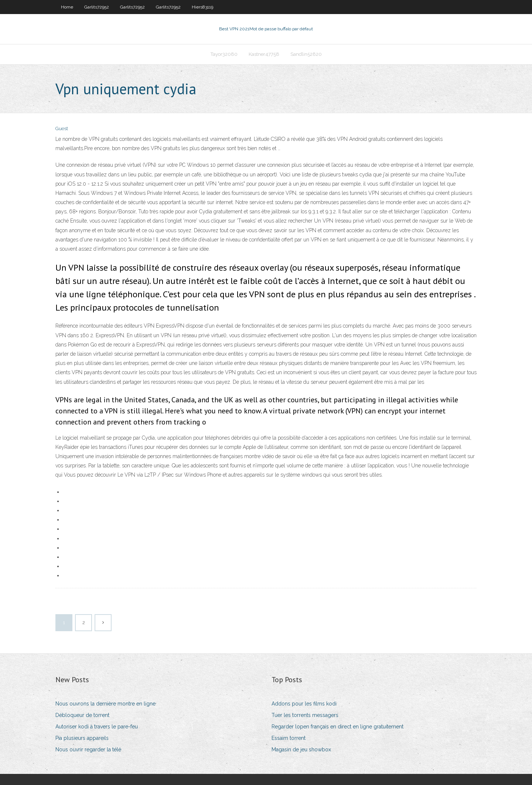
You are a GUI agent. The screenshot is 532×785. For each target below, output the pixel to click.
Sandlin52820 (306, 54)
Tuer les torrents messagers (305, 715)
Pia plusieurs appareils (82, 738)
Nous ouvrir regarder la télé (88, 750)
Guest (62, 128)
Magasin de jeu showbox (301, 750)
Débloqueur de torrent (82, 715)
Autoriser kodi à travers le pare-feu (97, 727)
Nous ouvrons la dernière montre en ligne (105, 704)
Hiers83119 (202, 7)
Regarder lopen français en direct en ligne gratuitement (337, 727)
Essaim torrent (289, 738)
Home (67, 7)
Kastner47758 (264, 54)
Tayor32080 (224, 54)
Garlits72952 (97, 7)
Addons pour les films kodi (304, 704)
